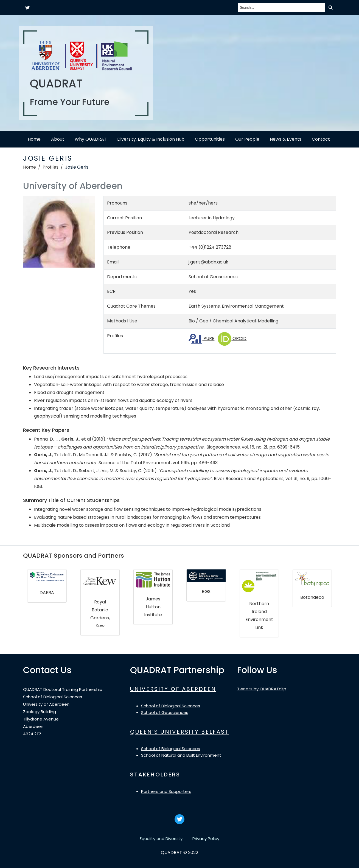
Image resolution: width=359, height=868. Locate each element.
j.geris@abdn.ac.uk (208, 262)
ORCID (232, 338)
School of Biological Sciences (171, 706)
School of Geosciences (165, 712)
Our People (247, 139)
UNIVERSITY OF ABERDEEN (173, 689)
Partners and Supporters (166, 791)
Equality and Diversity (161, 839)
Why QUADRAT (91, 139)
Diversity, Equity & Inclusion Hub (151, 139)
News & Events (286, 139)
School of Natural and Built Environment (181, 755)
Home (34, 139)
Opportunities (210, 139)
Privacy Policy (206, 839)
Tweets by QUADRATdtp (262, 689)
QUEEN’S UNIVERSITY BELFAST (179, 732)
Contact (321, 139)
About (58, 139)
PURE (201, 338)
